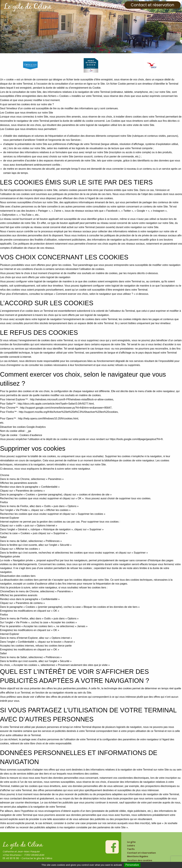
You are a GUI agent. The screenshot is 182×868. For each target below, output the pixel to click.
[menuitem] (84, 5)
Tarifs (117, 5)
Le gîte (84, 5)
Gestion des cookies (140, 860)
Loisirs (101, 5)
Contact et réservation (153, 5)
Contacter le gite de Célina (37, 858)
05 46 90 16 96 (11, 858)
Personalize (132, 865)
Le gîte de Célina (28, 7)
